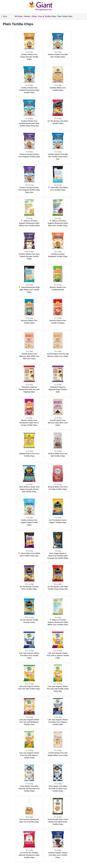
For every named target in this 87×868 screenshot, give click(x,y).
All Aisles (19, 16)
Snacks (27, 16)
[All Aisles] (43, 5)
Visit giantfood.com (43, 10)
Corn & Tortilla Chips (47, 16)
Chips (34, 16)
